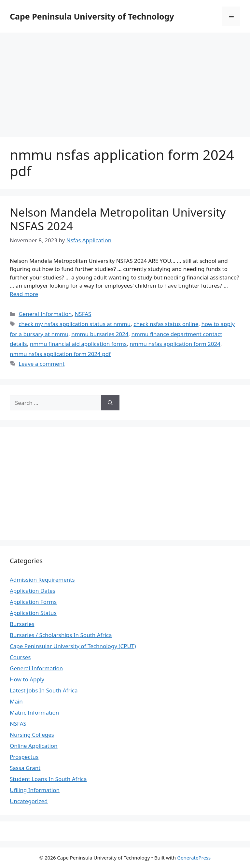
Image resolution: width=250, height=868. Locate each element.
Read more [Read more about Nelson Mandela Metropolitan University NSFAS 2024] (24, 294)
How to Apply (27, 679)
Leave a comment (42, 364)
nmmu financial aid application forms (78, 344)
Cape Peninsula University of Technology (92, 16)
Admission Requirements (42, 580)
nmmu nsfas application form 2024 (175, 344)
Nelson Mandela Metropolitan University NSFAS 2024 (118, 219)
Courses (20, 657)
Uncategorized (29, 801)
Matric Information (34, 712)
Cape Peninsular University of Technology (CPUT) (73, 646)
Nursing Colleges (32, 735)
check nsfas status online (166, 324)
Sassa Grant (25, 768)
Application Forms (33, 602)
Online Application (34, 746)
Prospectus (24, 757)
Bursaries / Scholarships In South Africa (61, 635)
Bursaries (22, 624)
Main (16, 701)
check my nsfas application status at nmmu (75, 324)
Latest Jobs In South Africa (44, 690)
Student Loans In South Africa (48, 779)
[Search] (110, 403)
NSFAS (83, 314)
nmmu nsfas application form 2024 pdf (60, 354)
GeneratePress (194, 858)
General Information (45, 314)
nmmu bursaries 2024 (100, 334)
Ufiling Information (35, 790)
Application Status (33, 613)
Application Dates (33, 591)
